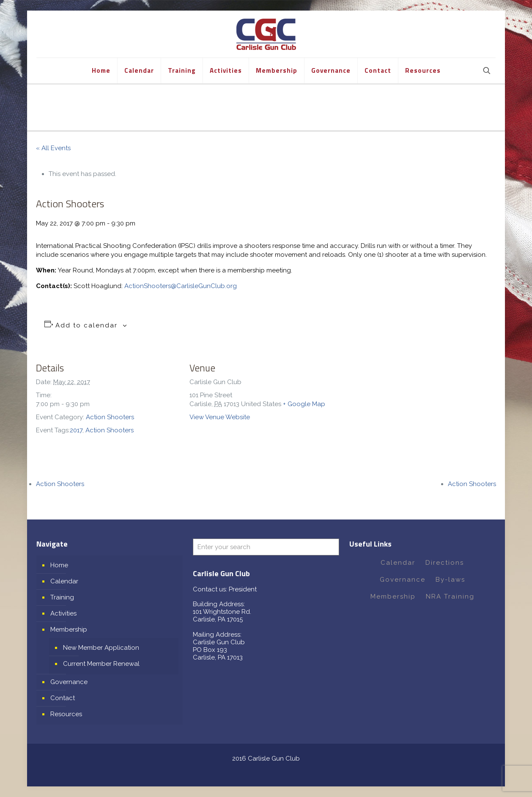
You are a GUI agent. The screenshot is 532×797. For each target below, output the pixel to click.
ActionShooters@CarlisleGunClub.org (181, 286)
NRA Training (450, 596)
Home (59, 565)
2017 (76, 430)
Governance (69, 682)
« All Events (53, 148)
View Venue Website (220, 417)
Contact (63, 698)
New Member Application (101, 648)
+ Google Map (304, 404)
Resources (66, 714)
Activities (63, 613)
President (243, 589)
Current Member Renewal (101, 664)
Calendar (64, 581)
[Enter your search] (266, 547)
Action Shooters (110, 417)
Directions (445, 563)
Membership (69, 629)
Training (62, 597)
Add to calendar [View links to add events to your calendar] (86, 325)
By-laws (450, 580)
